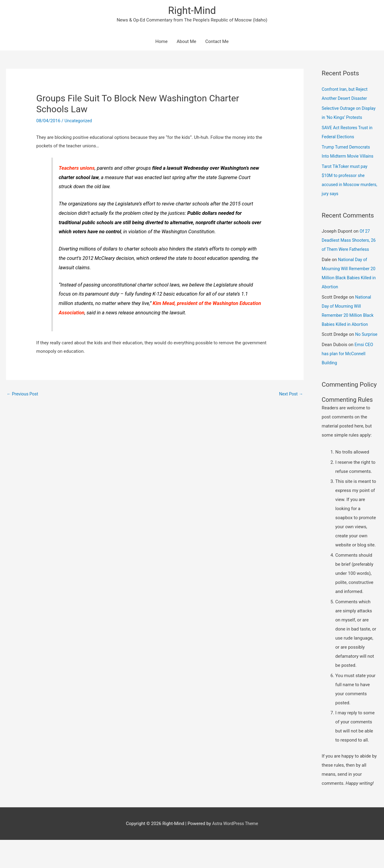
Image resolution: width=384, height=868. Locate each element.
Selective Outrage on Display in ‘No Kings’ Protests (342, 118)
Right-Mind (192, 11)
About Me (187, 42)
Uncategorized (79, 122)
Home (161, 42)
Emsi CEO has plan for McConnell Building (348, 382)
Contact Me (217, 42)
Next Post (290, 395)
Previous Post (23, 395)
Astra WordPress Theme (235, 851)
